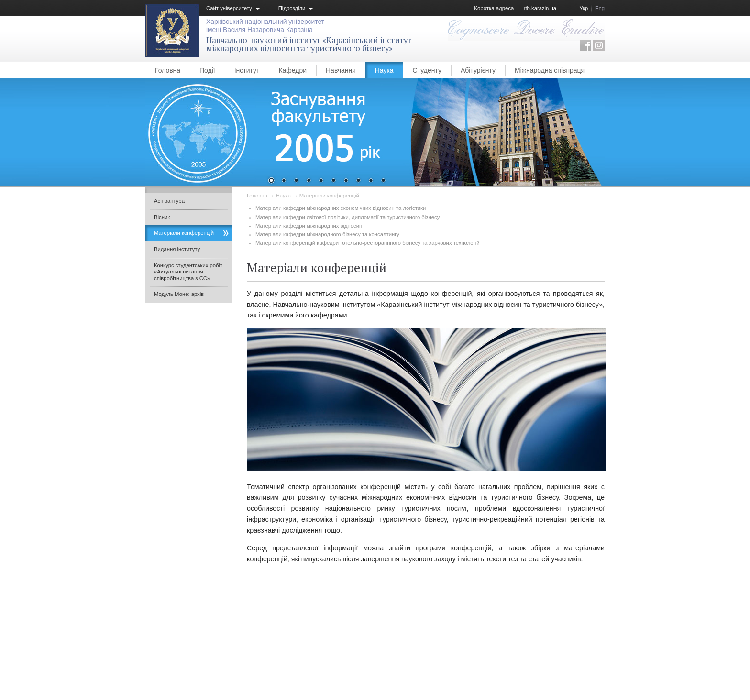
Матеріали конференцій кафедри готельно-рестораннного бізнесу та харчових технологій (368, 243)
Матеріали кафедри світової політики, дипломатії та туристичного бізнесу (347, 217)
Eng (600, 8)
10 (383, 181)
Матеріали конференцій (329, 196)
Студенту (427, 70)
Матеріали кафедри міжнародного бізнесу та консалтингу (327, 234)
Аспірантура (169, 201)
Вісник (162, 217)
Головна (168, 70)
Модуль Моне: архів (179, 294)
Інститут (247, 70)
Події (207, 70)
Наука (384, 70)
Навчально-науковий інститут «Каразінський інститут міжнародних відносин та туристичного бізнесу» (309, 44)
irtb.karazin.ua (539, 8)
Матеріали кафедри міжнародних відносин (309, 226)
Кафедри (292, 70)
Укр (584, 8)
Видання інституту (177, 249)
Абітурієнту (478, 70)
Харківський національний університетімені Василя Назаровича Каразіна (265, 26)
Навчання (341, 70)
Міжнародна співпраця (550, 70)
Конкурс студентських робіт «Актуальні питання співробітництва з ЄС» (188, 272)
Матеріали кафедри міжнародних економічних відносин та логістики (341, 208)
